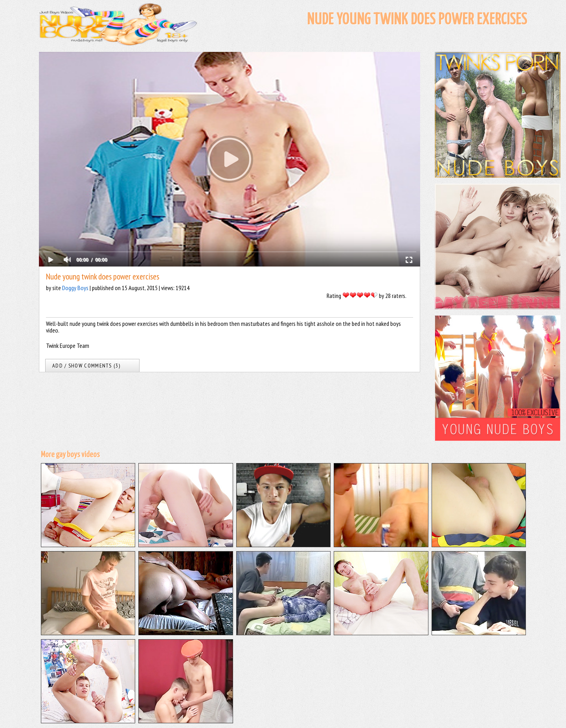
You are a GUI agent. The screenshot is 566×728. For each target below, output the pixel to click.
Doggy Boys (75, 288)
